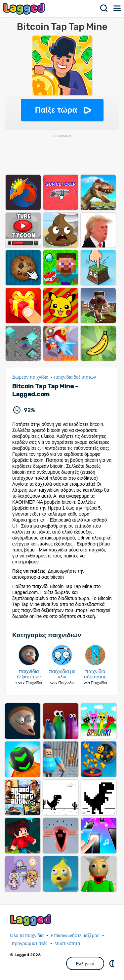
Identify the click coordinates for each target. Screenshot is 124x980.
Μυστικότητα (67, 944)
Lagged (25, 8)
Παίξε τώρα (56, 110)
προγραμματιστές (30, 944)
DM (112, 963)
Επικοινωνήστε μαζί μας (75, 936)
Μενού (117, 8)
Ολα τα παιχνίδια (27, 936)
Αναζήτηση (104, 8)
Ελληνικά (85, 964)
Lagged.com (31, 920)
